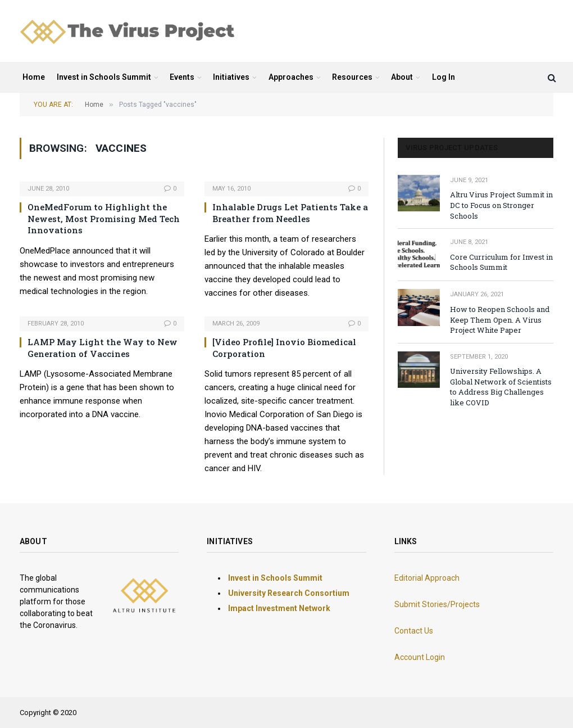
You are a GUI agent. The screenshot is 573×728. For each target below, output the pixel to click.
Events (182, 77)
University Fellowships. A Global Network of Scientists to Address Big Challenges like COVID (501, 387)
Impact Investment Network (279, 608)
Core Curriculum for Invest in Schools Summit (501, 262)
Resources (352, 77)
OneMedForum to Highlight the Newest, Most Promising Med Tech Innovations (104, 218)
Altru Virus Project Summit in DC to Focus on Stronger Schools (501, 205)
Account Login (420, 657)
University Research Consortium (289, 593)
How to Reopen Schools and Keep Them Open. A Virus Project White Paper (500, 320)
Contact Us (414, 631)
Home (34, 77)
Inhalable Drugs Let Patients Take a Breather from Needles (290, 212)
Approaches (291, 77)
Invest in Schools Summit (104, 77)
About (402, 77)
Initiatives (231, 77)
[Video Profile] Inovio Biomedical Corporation (284, 347)
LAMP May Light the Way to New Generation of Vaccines (103, 347)
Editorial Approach (427, 578)
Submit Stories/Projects (437, 604)
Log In (444, 77)
